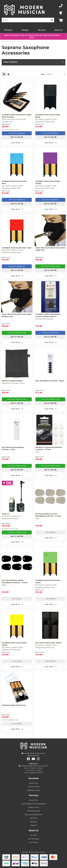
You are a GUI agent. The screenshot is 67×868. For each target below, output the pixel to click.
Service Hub (34, 800)
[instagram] (38, 759)
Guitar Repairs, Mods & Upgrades (34, 804)
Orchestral (11, 42)
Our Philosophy (33, 839)
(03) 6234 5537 (35, 756)
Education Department (33, 814)
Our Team (34, 835)
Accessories (34, 42)
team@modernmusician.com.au (34, 753)
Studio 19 (34, 825)
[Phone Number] (61, 6)
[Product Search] (26, 20)
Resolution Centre (34, 790)
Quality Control (34, 807)
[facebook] (28, 759)
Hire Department (34, 811)
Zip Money (33, 818)
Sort (43, 74)
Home (4, 42)
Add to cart (17, 137)
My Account (33, 783)
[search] (52, 20)
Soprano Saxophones (22, 42)
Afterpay (34, 822)
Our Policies (34, 842)
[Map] (61, 13)
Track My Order (34, 787)
